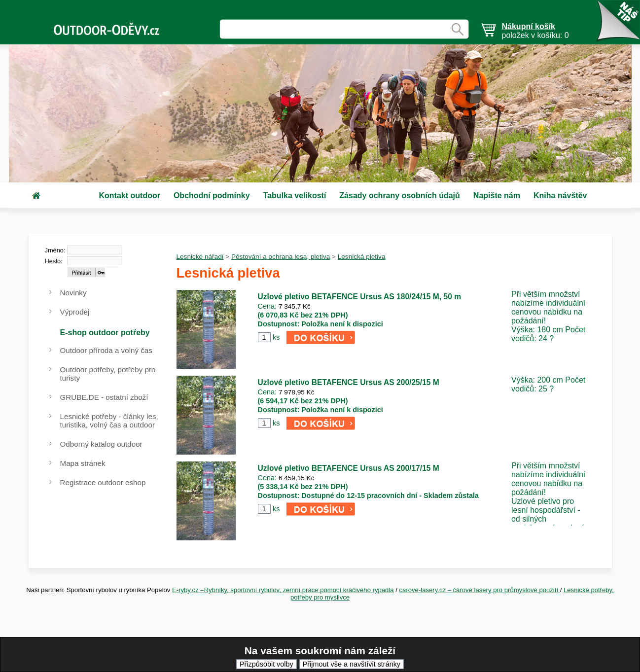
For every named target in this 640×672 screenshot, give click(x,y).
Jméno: (55, 250)
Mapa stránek (83, 463)
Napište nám (497, 195)
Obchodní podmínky (212, 195)
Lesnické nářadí (200, 257)
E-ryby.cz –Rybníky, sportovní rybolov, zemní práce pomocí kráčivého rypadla (283, 590)
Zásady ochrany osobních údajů (400, 195)
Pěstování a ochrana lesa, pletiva (281, 257)
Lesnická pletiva (362, 257)
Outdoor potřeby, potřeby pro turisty (108, 374)
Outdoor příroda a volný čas (106, 350)
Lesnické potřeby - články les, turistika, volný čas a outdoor (109, 421)
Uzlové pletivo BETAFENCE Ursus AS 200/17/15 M (349, 468)
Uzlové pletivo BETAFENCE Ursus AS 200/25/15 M (349, 382)
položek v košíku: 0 (535, 31)
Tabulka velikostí (295, 195)
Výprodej (75, 312)
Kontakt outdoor (130, 195)
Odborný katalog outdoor (101, 444)
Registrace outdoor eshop (103, 482)
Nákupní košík (529, 26)
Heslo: (54, 261)
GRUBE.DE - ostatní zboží (104, 397)
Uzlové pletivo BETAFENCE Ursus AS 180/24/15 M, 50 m (360, 297)
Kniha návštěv (560, 195)
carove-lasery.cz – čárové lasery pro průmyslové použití (480, 590)
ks (276, 337)
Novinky (73, 293)
